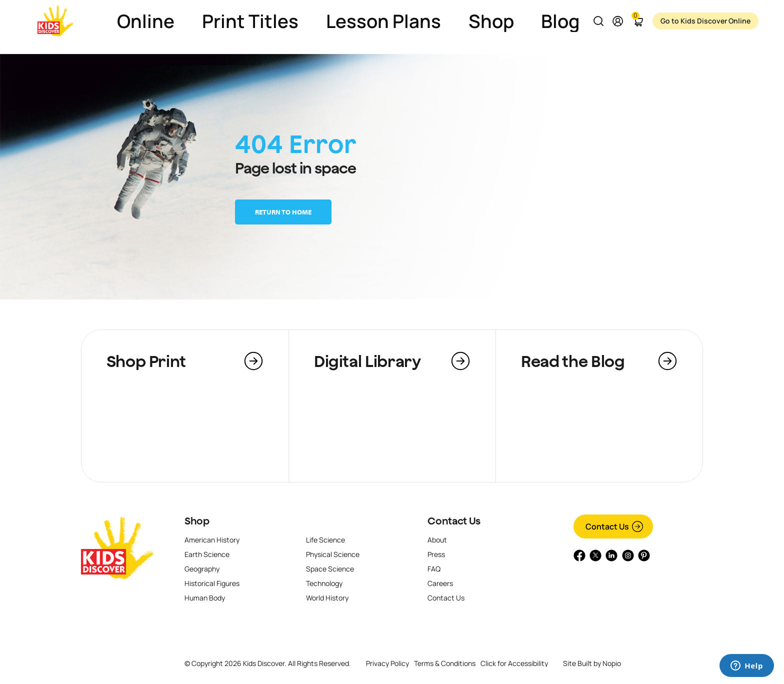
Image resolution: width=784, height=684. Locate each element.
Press (436, 554)
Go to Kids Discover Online (693, 21)
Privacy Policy (387, 663)
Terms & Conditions (445, 663)
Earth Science (207, 554)
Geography (202, 569)
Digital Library (367, 361)
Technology (324, 583)
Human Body (205, 598)
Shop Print (146, 361)
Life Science (325, 540)
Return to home (283, 212)
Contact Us (454, 521)
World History (327, 598)
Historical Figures (212, 583)
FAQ (434, 569)
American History (212, 540)
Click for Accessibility (514, 663)
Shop (197, 521)
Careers (440, 583)
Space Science (330, 569)
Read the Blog (573, 361)
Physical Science (333, 554)
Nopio (612, 663)
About (437, 540)
